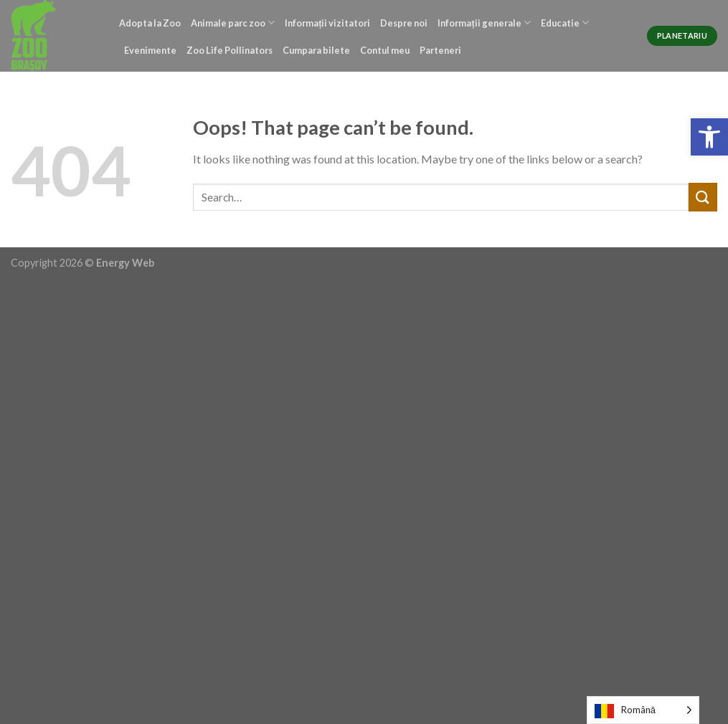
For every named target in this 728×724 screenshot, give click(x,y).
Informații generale (484, 23)
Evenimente (150, 50)
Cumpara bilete (316, 50)
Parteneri (440, 50)
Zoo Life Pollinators (230, 50)
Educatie (565, 23)
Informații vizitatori (327, 23)
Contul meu (385, 50)
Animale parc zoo (233, 23)
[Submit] (703, 197)
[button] (709, 137)
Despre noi (404, 23)
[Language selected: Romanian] (643, 710)
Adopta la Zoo (150, 23)
